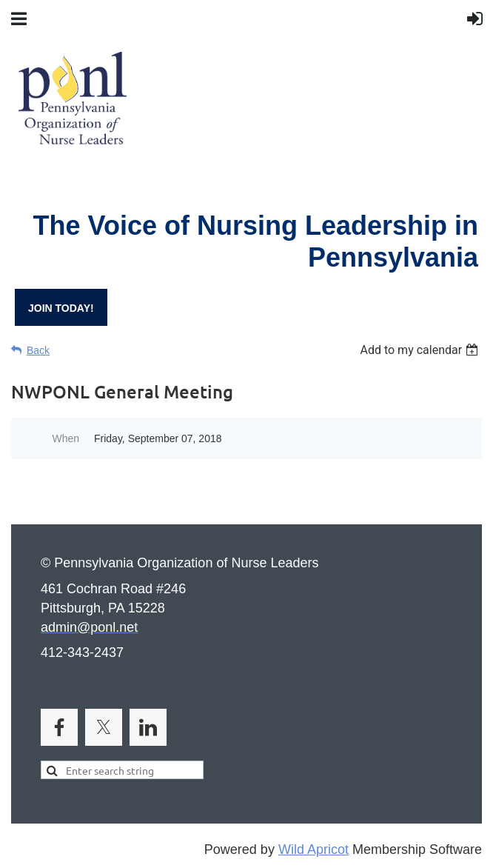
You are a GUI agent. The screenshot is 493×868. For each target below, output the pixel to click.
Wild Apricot (313, 849)
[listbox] (421, 350)
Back (38, 350)
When (66, 438)
